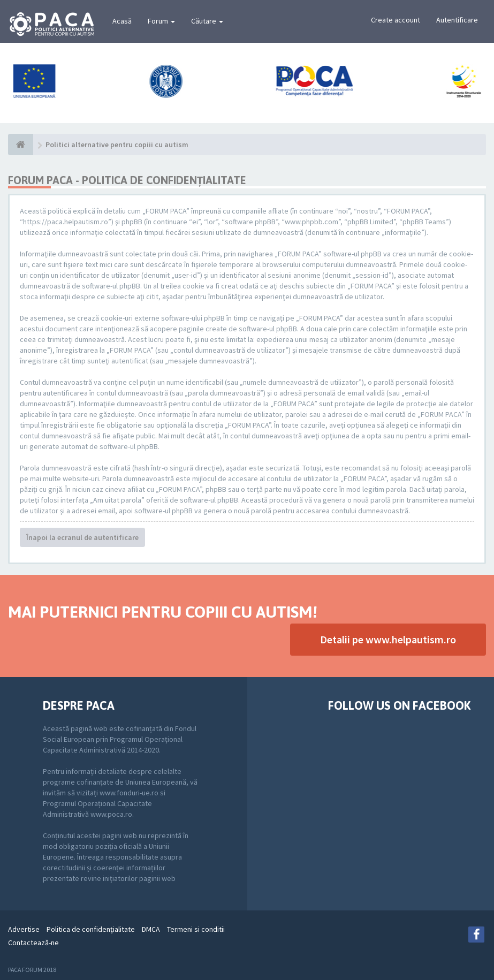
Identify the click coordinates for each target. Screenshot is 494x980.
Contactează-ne (33, 943)
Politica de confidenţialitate (91, 929)
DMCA (151, 929)
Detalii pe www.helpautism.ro (388, 639)
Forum (161, 21)
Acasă (122, 21)
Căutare (207, 21)
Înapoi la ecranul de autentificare (82, 537)
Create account (396, 20)
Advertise (24, 929)
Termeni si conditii (196, 929)
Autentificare (457, 20)
